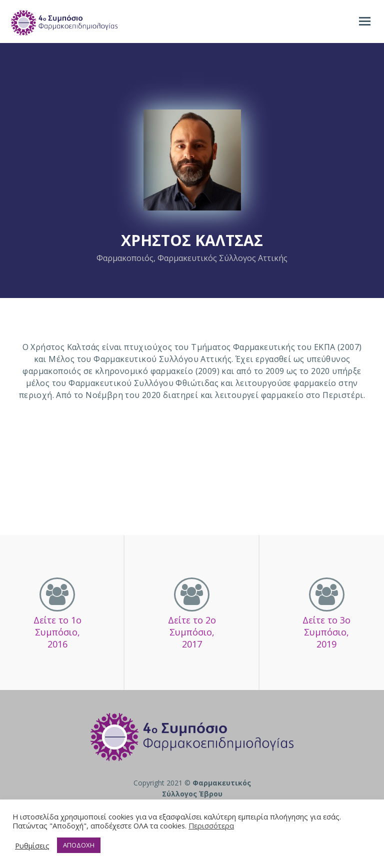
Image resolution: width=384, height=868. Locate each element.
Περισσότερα (211, 825)
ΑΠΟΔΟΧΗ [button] (79, 845)
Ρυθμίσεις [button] (32, 845)
